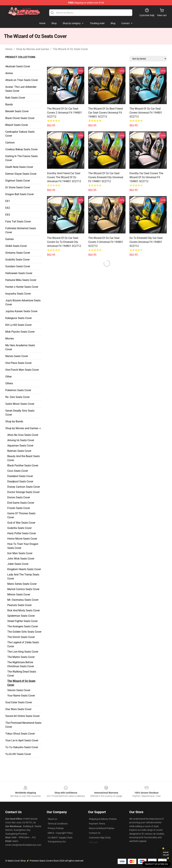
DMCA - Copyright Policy (60, 833)
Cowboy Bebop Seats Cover (21, 149)
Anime (9, 73)
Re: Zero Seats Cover (17, 397)
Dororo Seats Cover (19, 497)
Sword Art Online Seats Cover (22, 716)
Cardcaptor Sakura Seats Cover (20, 134)
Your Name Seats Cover (21, 696)
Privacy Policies (56, 828)
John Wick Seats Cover (21, 559)
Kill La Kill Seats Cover (18, 325)
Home (9, 49)
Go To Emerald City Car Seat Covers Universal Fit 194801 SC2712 (146, 242)
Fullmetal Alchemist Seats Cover (21, 230)
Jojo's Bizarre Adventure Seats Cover (23, 302)
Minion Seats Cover (19, 594)
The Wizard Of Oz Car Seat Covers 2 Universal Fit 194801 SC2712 (64, 113)
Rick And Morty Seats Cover (24, 610)
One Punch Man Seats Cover (22, 370)
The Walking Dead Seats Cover (22, 674)
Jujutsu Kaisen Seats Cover (21, 311)
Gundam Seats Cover (18, 266)
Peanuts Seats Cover (19, 605)
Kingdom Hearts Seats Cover (24, 569)
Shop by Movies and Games (33, 49)
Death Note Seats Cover (19, 167)
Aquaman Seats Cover (20, 446)
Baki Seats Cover (15, 98)
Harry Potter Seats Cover (22, 533)
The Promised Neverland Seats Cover (23, 725)
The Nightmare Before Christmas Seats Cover (21, 664)
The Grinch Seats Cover (21, 637)
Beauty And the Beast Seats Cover (24, 458)
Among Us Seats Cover (21, 440)
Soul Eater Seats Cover (19, 702)
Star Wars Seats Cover (18, 709)
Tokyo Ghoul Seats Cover (20, 734)
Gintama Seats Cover (18, 253)
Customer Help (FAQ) (100, 838)
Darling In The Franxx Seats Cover (22, 158)
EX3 (8, 215)
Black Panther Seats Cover (23, 465)
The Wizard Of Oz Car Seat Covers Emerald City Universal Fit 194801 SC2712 (106, 177)
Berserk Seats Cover (17, 111)
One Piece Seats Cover (18, 363)
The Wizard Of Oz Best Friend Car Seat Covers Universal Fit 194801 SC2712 (105, 113)
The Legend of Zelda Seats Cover (23, 644)
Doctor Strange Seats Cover (23, 492)
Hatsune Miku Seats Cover (21, 280)
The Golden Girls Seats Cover (24, 632)
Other (8, 377)
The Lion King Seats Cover (23, 652)
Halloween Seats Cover (19, 273)
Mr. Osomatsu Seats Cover (23, 600)
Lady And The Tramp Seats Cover (23, 577)
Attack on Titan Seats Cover (22, 80)
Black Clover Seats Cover (20, 118)
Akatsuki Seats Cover (18, 66)
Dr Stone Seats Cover (18, 187)
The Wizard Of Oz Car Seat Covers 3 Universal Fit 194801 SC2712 (106, 242)
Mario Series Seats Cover (22, 584)
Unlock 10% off (166, 854)
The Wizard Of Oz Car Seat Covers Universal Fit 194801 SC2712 (146, 113)
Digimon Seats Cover (18, 181)
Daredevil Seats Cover (20, 476)
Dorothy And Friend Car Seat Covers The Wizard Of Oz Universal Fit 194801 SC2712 (64, 177)
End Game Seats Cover (21, 503)
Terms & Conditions (58, 824)
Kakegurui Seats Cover (19, 318)
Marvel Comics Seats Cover (23, 589)
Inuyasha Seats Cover (18, 294)
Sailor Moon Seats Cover (20, 404)
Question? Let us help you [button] (157, 864)
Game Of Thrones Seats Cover (21, 515)
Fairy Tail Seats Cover (18, 221)
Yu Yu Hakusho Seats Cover (22, 747)
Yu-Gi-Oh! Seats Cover (18, 754)
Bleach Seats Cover (17, 125)
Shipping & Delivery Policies (103, 819)
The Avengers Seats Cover (23, 626)
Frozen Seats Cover (19, 508)
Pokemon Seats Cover (18, 390)
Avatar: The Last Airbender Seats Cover (21, 89)
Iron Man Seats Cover (20, 553)
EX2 (8, 208)
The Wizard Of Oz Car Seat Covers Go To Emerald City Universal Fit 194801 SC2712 (64, 242)
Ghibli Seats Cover (16, 246)
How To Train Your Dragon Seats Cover (23, 546)
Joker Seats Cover (18, 564)
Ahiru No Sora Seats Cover (23, 435)
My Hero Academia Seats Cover (20, 347)
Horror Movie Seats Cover (22, 539)
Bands (9, 104)
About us (52, 819)
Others (9, 383)
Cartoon (10, 143)
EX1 (8, 201)
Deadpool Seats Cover (20, 481)
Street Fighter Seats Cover (22, 621)
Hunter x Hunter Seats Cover (22, 287)
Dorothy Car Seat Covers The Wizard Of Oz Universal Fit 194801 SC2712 (146, 177)
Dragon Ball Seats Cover (20, 194)
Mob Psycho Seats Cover (20, 332)
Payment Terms (97, 824)
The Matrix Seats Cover (21, 657)
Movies (10, 339)
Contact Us (95, 833)
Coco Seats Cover (18, 471)
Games (9, 239)
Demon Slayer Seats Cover (21, 174)
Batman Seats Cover (19, 451)
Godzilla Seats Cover (17, 260)
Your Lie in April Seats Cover (22, 740)
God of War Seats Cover (21, 523)
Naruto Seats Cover (17, 356)
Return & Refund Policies (102, 828)
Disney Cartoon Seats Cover (24, 487)
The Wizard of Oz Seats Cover (70, 49)
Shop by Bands (14, 421)
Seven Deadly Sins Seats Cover (20, 413)
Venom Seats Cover (19, 690)
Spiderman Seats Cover (21, 616)
